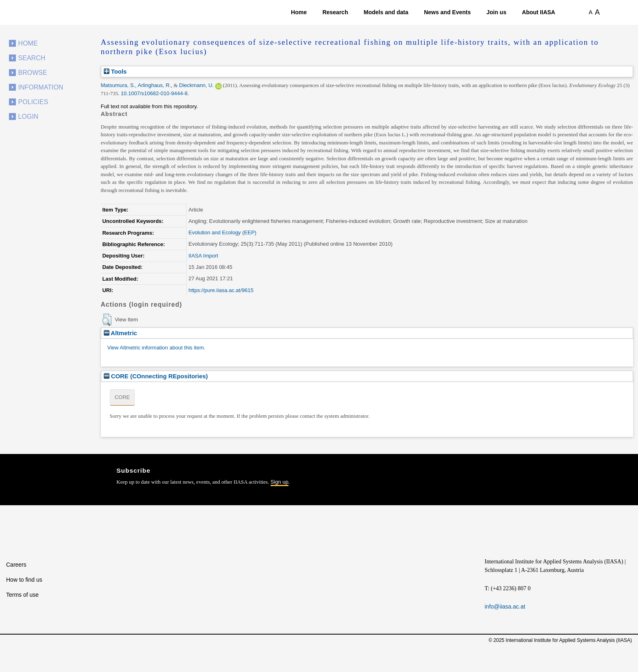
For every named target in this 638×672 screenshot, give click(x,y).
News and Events (447, 12)
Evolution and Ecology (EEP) (222, 232)
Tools (115, 71)
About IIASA (539, 12)
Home (299, 12)
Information (41, 87)
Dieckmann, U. (196, 85)
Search (32, 58)
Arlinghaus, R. (155, 85)
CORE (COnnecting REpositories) (156, 376)
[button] (107, 320)
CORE (122, 397)
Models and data (386, 12)
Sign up (280, 482)
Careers (16, 565)
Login (28, 117)
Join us (496, 12)
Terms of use (22, 595)
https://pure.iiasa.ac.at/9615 (221, 290)
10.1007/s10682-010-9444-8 (154, 93)
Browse (33, 73)
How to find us (24, 580)
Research (335, 12)
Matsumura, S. (118, 85)
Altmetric (120, 333)
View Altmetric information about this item (156, 348)
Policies (33, 102)
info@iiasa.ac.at (505, 607)
